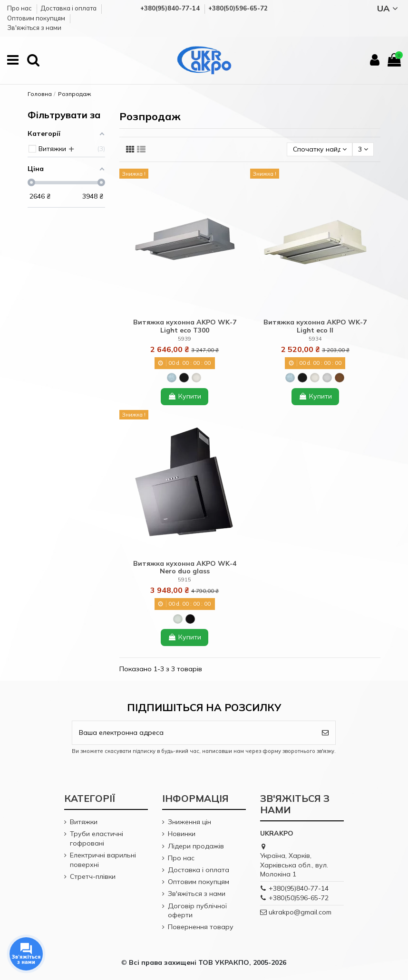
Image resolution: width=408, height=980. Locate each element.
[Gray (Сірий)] (327, 378)
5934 (315, 339)
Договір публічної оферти (197, 911)
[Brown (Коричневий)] (340, 378)
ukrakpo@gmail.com (300, 912)
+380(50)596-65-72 (299, 898)
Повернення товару (201, 927)
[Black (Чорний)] (184, 378)
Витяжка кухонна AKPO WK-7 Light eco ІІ (315, 326)
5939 (185, 339)
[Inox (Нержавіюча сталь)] (172, 378)
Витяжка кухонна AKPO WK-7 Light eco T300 (185, 326)
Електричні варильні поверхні (103, 860)
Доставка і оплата (69, 8)
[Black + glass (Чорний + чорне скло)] (190, 619)
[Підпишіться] (325, 733)
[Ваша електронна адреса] (194, 733)
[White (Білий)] (196, 378)
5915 (185, 580)
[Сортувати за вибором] (319, 149)
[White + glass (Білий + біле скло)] (178, 619)
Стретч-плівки (93, 876)
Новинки (182, 834)
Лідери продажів (196, 846)
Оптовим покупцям (37, 18)
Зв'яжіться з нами (34, 28)
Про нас (20, 8)
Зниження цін (189, 822)
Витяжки (84, 822)
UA (389, 8)
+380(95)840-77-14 (299, 888)
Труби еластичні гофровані (97, 838)
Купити (185, 396)
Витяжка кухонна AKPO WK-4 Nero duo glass (185, 567)
